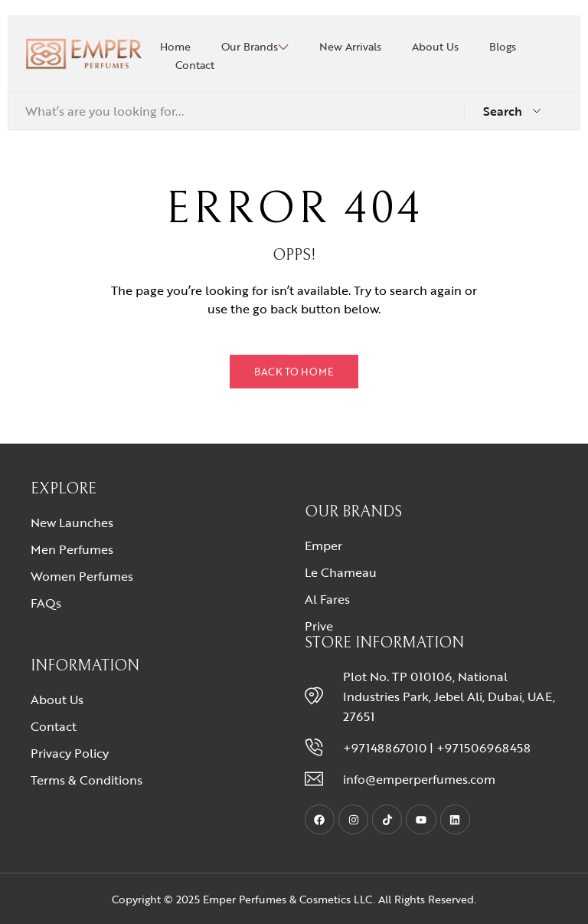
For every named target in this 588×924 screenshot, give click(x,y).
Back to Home (294, 372)
